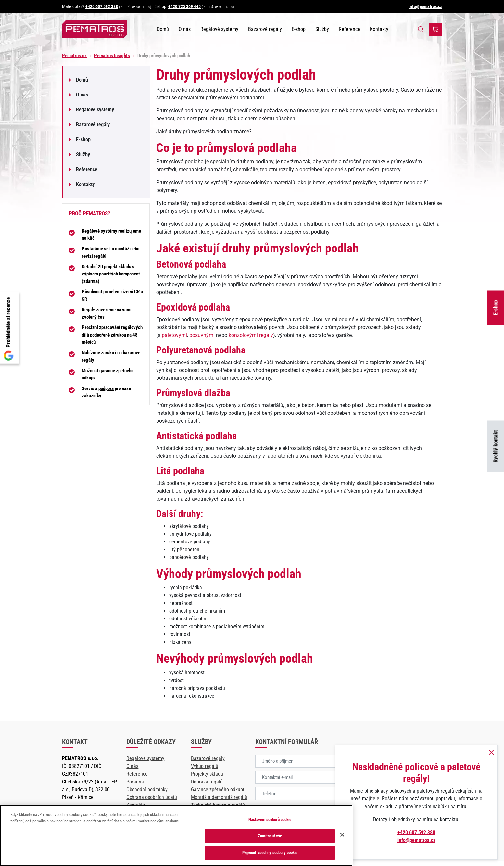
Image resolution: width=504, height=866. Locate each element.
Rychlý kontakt (496, 446)
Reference (349, 29)
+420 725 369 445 (184, 6)
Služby (322, 29)
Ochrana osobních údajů (152, 797)
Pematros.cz (74, 56)
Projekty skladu (207, 774)
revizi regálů (94, 256)
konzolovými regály (251, 335)
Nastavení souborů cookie (270, 819)
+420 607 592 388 (102, 6)
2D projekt (108, 267)
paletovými (174, 335)
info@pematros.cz (425, 6)
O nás (185, 29)
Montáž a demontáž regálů (219, 797)
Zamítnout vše (270, 836)
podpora (106, 388)
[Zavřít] (342, 835)
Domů (163, 29)
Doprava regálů (207, 782)
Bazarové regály (265, 29)
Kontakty (379, 29)
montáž (122, 249)
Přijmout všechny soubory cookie (270, 853)
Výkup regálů (205, 766)
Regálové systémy (219, 29)
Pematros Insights (112, 56)
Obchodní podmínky (147, 790)
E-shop (496, 308)
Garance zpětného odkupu (218, 790)
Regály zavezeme (99, 310)
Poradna (135, 782)
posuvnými (202, 335)
